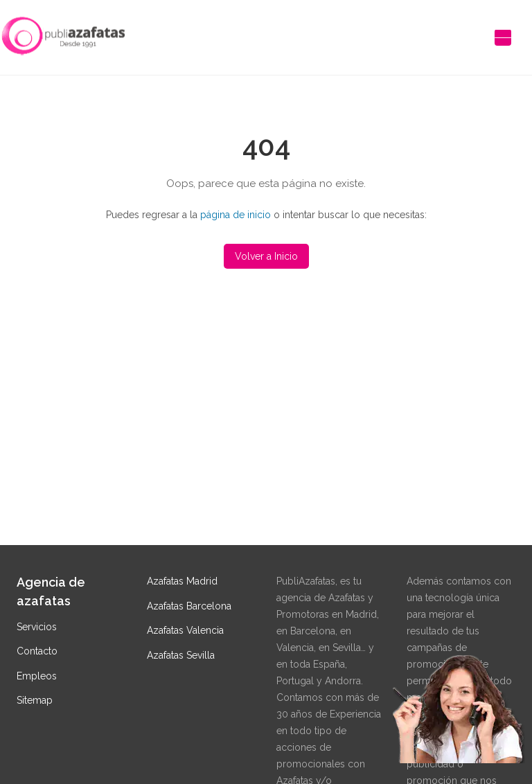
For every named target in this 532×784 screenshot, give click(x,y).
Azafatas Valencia (185, 630)
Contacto (37, 651)
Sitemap (35, 700)
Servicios (37, 627)
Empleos (37, 676)
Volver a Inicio (266, 256)
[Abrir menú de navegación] (503, 37)
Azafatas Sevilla (181, 655)
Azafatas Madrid (182, 581)
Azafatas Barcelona (189, 606)
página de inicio (236, 215)
